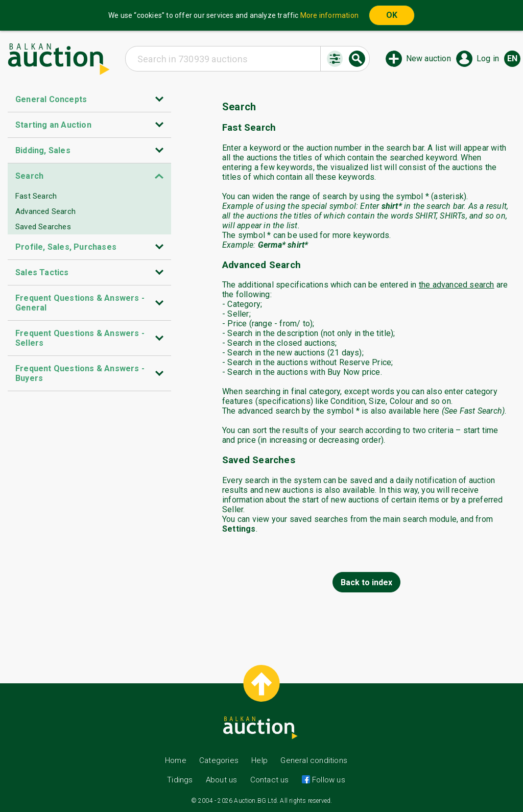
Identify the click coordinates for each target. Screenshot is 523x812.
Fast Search (36, 196)
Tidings (180, 780)
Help (259, 760)
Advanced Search (45, 211)
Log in (488, 58)
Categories (219, 760)
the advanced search (457, 285)
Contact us (270, 780)
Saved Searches (43, 227)
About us (222, 780)
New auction (429, 58)
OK (392, 15)
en (512, 58)
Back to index (366, 582)
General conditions (314, 760)
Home (176, 760)
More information (329, 15)
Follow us (328, 780)
